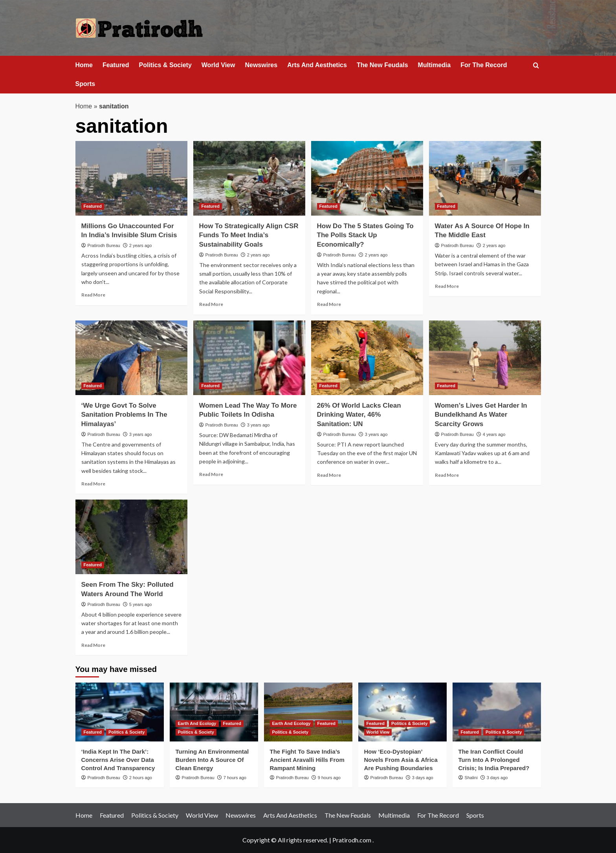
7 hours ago (235, 778)
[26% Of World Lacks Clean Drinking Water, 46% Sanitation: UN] (367, 358)
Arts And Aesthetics (317, 65)
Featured (116, 65)
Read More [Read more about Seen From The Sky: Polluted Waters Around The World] (93, 645)
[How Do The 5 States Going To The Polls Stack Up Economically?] (367, 178)
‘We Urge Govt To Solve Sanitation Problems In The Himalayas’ (124, 415)
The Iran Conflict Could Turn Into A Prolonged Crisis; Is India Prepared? (494, 760)
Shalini (471, 778)
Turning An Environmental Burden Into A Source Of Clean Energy (212, 760)
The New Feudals (382, 65)
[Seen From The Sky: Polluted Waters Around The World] (131, 537)
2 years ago (140, 245)
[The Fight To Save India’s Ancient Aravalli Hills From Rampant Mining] (308, 712)
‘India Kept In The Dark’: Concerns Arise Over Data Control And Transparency (118, 760)
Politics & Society (165, 65)
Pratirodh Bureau (104, 245)
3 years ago (140, 434)
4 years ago (494, 434)
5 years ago (140, 604)
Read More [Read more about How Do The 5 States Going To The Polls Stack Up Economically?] (329, 304)
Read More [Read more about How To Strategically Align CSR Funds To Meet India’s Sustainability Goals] (211, 304)
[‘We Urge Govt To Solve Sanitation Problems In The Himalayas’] (131, 358)
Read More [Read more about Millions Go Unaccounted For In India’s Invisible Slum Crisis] (93, 295)
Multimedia (434, 65)
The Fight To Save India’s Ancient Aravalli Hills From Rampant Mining (307, 760)
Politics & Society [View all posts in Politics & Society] (126, 732)
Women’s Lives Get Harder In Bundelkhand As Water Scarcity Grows (481, 415)
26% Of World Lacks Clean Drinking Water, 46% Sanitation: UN (359, 415)
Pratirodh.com (352, 840)
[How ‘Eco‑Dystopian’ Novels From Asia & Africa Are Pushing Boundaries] (402, 712)
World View (218, 65)
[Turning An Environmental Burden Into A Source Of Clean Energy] (214, 712)
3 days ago (423, 778)
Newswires (261, 65)
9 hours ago (329, 778)
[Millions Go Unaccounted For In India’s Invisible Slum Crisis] (131, 178)
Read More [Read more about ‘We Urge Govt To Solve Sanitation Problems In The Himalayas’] (93, 484)
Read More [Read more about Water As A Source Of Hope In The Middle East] (447, 286)
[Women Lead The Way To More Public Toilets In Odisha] (249, 358)
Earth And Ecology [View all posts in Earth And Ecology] (197, 723)
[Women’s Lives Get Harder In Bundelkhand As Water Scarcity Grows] (485, 358)
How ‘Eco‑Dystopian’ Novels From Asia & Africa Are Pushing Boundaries (401, 760)
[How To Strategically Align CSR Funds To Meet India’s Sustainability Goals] (249, 178)
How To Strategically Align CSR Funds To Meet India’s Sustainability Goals (249, 235)
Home (84, 65)
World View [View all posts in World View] (378, 732)
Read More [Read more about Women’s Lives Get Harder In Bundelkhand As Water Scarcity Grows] (447, 475)
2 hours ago (141, 778)
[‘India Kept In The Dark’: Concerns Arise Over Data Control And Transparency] (120, 712)
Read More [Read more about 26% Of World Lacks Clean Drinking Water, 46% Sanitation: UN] (329, 475)
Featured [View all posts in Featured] (93, 206)
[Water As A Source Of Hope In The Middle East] (485, 178)
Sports (85, 84)
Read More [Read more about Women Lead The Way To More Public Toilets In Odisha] (211, 474)
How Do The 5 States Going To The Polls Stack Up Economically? (365, 235)
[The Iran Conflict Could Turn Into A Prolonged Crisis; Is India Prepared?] (497, 712)
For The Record (484, 65)
